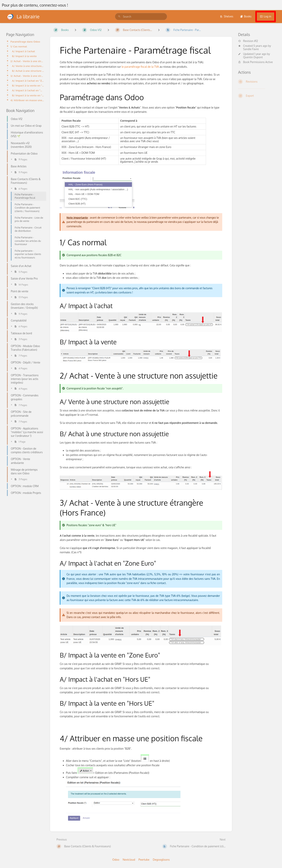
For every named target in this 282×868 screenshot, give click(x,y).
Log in (266, 16)
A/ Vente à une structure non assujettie (28, 66)
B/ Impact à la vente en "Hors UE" (28, 95)
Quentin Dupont (253, 57)
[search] (141, 17)
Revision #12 (248, 41)
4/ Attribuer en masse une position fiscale (27, 100)
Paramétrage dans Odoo (25, 41)
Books (246, 16)
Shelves (227, 16)
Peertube (144, 860)
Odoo (116, 860)
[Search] (119, 17)
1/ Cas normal (19, 46)
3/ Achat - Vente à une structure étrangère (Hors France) (27, 76)
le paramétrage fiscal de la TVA (140, 67)
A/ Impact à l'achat (23, 51)
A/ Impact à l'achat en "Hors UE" (28, 90)
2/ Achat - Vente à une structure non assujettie (27, 61)
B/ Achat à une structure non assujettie (28, 71)
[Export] (257, 96)
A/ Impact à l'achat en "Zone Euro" (28, 81)
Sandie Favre (251, 49)
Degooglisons (161, 860)
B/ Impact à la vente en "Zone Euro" (28, 85)
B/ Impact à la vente (24, 56)
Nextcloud (129, 860)
